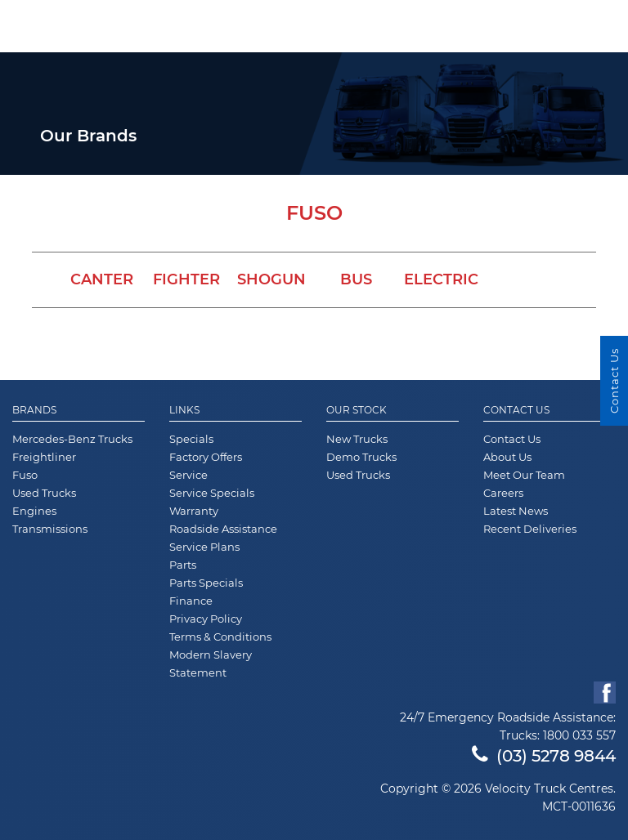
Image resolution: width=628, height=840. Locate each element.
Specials (191, 439)
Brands (34, 410)
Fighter (186, 279)
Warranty (194, 511)
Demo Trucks (361, 457)
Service (188, 475)
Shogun (271, 279)
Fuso (25, 475)
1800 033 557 (579, 735)
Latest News (516, 511)
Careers (503, 493)
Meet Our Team (524, 475)
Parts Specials (206, 583)
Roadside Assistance (223, 529)
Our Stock (357, 410)
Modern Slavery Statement (211, 664)
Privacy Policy (206, 619)
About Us (507, 457)
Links (184, 410)
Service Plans (204, 547)
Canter (102, 279)
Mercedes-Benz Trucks (72, 439)
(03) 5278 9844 (544, 756)
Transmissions (50, 529)
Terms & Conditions (220, 637)
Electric (441, 279)
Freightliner (44, 457)
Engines (34, 511)
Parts (183, 565)
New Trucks (357, 439)
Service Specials (212, 493)
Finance (191, 601)
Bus (356, 279)
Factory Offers (206, 457)
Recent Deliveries (530, 529)
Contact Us (516, 410)
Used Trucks (44, 493)
